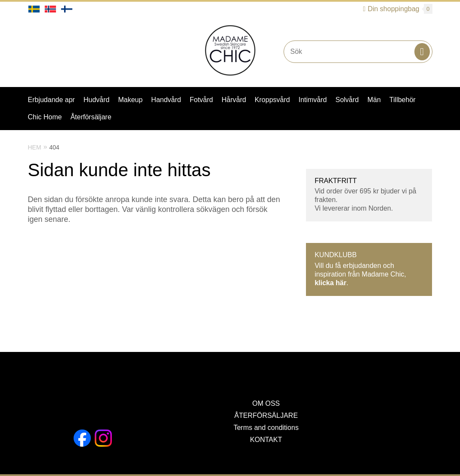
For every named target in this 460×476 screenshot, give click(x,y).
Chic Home (45, 117)
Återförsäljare (91, 117)
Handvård (166, 100)
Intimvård (313, 100)
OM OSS (266, 403)
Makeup (130, 100)
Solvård (347, 100)
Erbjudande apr (51, 100)
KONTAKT (266, 440)
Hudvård (96, 100)
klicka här (330, 283)
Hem (35, 147)
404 (54, 147)
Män (374, 100)
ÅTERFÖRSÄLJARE (266, 415)
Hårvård (234, 100)
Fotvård (201, 100)
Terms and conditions (266, 428)
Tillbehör (403, 100)
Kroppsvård (272, 100)
